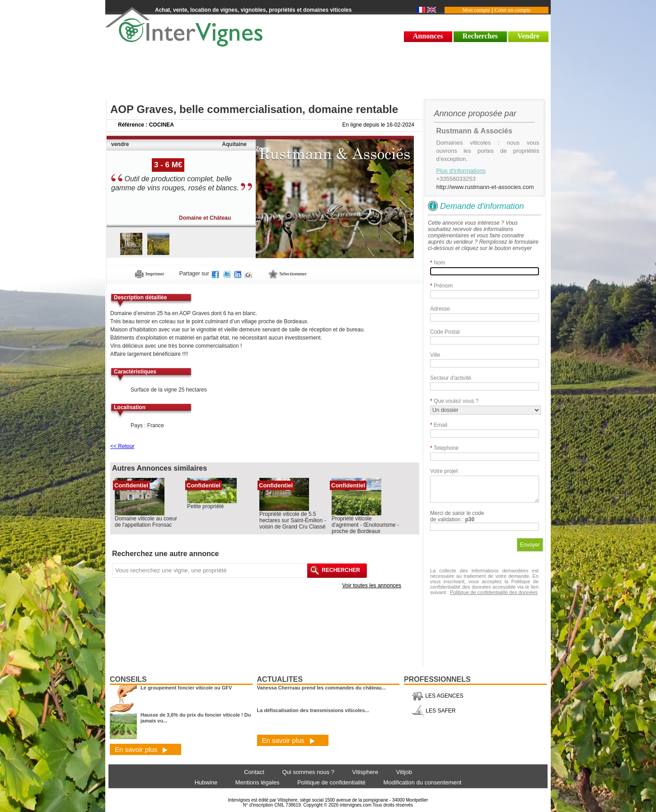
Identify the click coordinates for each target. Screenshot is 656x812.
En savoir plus (141, 749)
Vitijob (404, 772)
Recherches (480, 36)
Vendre (528, 36)
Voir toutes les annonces (372, 585)
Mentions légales (258, 782)
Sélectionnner (287, 274)
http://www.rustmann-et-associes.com (485, 187)
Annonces (428, 36)
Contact (254, 772)
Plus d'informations (461, 171)
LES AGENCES (437, 696)
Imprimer (149, 274)
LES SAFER (433, 711)
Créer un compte (512, 10)
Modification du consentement (423, 782)
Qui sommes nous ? (308, 772)
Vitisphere (365, 772)
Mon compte (476, 10)
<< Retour (122, 446)
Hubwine (206, 782)
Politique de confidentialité (331, 782)
